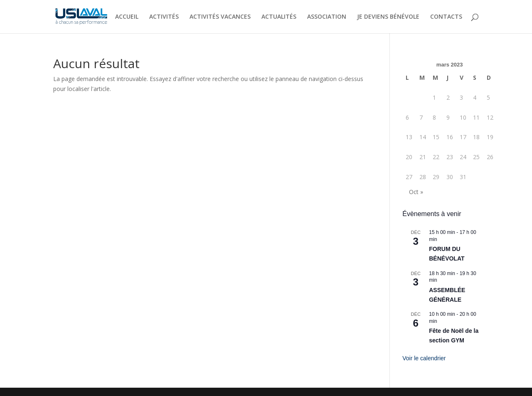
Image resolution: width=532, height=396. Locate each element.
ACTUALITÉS (279, 17)
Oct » (416, 192)
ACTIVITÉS (164, 17)
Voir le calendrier (424, 358)
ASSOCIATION (327, 17)
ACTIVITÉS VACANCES (220, 17)
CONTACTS (446, 17)
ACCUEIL (127, 17)
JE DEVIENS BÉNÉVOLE (388, 17)
